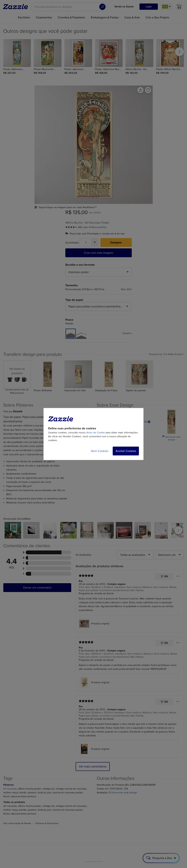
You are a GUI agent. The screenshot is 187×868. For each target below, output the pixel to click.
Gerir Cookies (100, 451)
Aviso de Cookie (96, 433)
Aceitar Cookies (126, 451)
